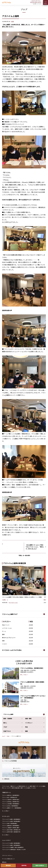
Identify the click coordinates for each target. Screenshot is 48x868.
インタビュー (29, 723)
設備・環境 (28, 719)
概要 (26, 731)
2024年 (31, 631)
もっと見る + (6, 811)
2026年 (31, 625)
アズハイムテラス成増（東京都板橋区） (12, 821)
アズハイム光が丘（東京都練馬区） (11, 806)
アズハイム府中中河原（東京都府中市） (12, 832)
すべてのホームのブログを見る (12, 650)
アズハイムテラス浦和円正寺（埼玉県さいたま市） (14, 849)
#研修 (12, 21)
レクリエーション (7, 628)
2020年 (31, 644)
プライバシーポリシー (7, 855)
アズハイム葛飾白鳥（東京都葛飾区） (11, 826)
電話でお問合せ (40, 865)
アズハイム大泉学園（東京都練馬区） (11, 804)
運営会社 (4, 862)
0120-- (36, 2)
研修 (3, 641)
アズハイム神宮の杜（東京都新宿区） (11, 795)
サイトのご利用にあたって (8, 859)
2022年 (31, 638)
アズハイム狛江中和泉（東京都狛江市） (12, 830)
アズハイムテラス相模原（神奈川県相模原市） (13, 847)
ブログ (5, 727)
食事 (3, 634)
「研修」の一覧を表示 (24, 555)
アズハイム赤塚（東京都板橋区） (10, 823)
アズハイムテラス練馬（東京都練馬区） (12, 819)
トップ (3, 736)
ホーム (4, 631)
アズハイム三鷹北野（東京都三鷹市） (11, 828)
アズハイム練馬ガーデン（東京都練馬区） (12, 808)
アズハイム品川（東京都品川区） (10, 797)
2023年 (31, 634)
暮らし (5, 723)
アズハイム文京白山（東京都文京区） (11, 802)
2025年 (31, 628)
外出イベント (6, 625)
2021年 (31, 641)
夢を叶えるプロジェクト (9, 638)
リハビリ (5, 644)
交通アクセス (7, 731)
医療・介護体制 (8, 719)
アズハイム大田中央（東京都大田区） (11, 799)
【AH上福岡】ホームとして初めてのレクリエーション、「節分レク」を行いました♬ (35, 547)
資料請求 (8, 865)
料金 (26, 727)
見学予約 (24, 865)
